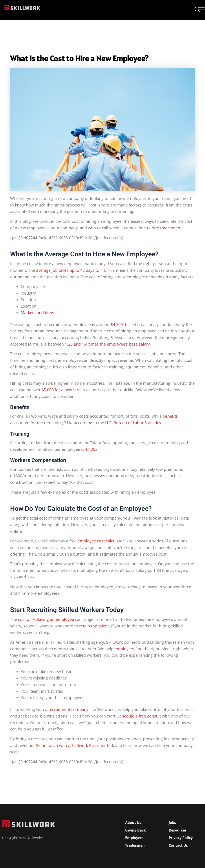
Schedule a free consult (139, 716)
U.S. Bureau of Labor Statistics (133, 423)
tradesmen (170, 228)
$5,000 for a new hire (61, 390)
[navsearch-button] (197, 10)
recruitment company (68, 709)
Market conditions (37, 313)
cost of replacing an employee (46, 619)
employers (124, 649)
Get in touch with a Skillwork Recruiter (71, 745)
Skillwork (114, 642)
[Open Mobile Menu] (202, 8)
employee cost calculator (101, 541)
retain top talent (94, 626)
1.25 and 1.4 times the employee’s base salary (107, 344)
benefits (170, 416)
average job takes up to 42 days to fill (70, 270)
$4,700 (117, 324)
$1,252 (91, 449)
